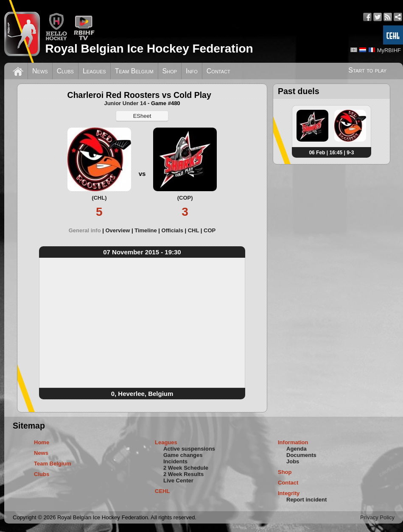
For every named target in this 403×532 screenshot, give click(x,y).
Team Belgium (134, 71)
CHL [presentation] (193, 230)
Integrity (289, 493)
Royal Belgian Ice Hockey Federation (149, 49)
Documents (301, 455)
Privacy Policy (377, 517)
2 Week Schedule (186, 468)
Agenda (297, 449)
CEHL (162, 491)
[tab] (87, 230)
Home (42, 442)
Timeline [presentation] (146, 230)
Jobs (293, 461)
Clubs (65, 71)
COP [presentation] (210, 230)
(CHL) (99, 198)
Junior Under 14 (125, 103)
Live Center (178, 480)
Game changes (183, 455)
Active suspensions (189, 449)
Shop (170, 71)
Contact (218, 71)
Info (192, 71)
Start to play (367, 70)
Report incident (306, 500)
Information (293, 442)
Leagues (94, 71)
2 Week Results (183, 474)
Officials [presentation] (172, 230)
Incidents (175, 461)
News (40, 71)
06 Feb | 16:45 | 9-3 (331, 153)
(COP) (185, 198)
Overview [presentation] (118, 230)
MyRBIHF (389, 50)
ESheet (142, 116)
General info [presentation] (85, 230)
